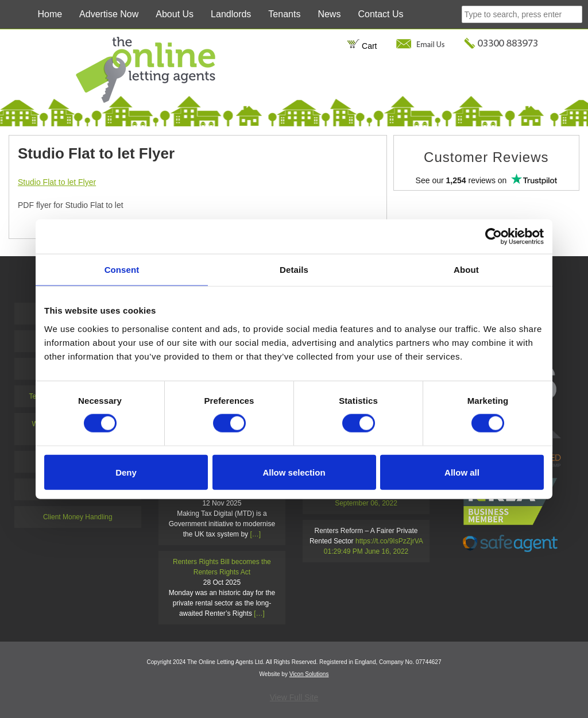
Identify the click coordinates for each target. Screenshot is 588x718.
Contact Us (380, 14)
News (329, 14)
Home (50, 14)
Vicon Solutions (309, 674)
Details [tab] (294, 270)
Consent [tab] (122, 270)
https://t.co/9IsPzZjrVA (389, 541)
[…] (255, 534)
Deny (126, 472)
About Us (175, 14)
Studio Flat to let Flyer (57, 182)
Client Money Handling (78, 517)
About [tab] (466, 270)
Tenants (284, 14)
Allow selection (294, 472)
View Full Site (294, 697)
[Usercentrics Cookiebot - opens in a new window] (494, 237)
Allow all (462, 472)
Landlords (231, 14)
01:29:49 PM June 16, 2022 (366, 551)
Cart (362, 46)
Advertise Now (109, 14)
